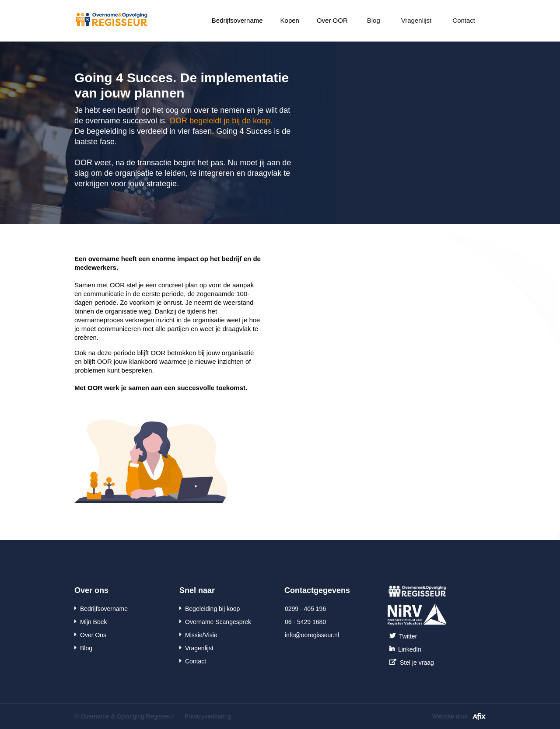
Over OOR (332, 20)
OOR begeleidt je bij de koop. (221, 121)
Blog (374, 20)
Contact (464, 20)
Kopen (290, 20)
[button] (237, 21)
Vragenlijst (416, 20)
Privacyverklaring (208, 716)
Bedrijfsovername (237, 20)
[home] (112, 18)
